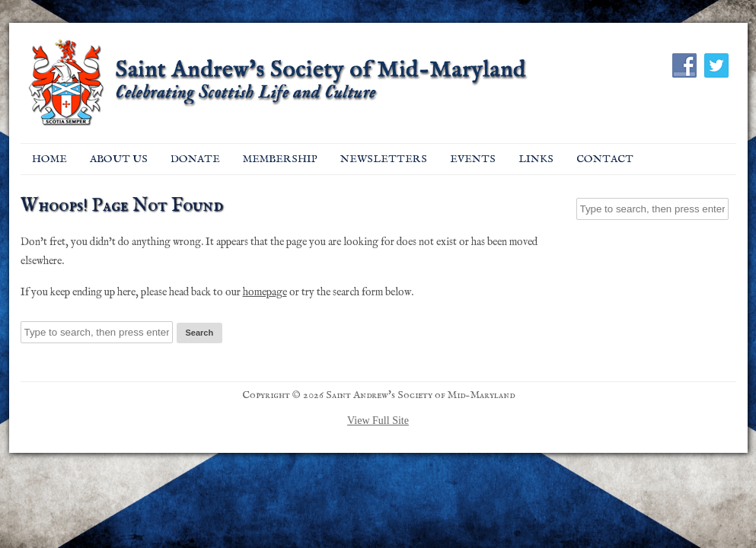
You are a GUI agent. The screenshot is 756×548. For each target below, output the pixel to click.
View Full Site (378, 421)
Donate (195, 159)
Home (49, 159)
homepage (265, 292)
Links (536, 159)
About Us (119, 159)
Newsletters (384, 159)
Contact (605, 159)
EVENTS (473, 159)
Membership (280, 159)
